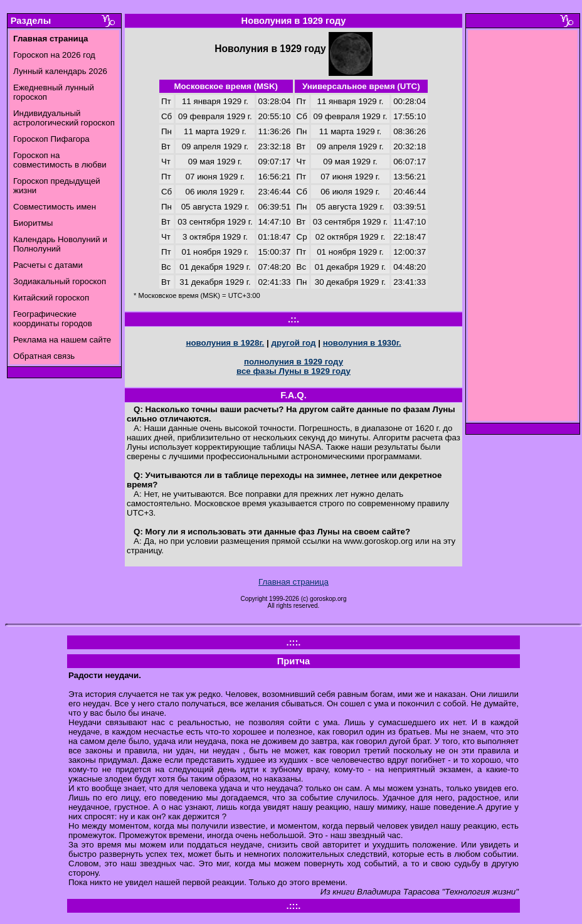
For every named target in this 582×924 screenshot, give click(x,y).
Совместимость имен (55, 207)
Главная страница (294, 582)
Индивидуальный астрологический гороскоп (64, 118)
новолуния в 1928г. (225, 343)
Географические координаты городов (53, 319)
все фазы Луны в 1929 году (294, 371)
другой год (293, 343)
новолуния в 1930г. (362, 343)
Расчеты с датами (48, 265)
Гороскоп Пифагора (51, 139)
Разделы (31, 21)
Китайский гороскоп (51, 298)
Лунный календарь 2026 (60, 71)
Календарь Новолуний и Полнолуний (60, 244)
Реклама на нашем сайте (62, 340)
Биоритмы (33, 223)
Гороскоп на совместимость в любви (60, 160)
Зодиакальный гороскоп (60, 281)
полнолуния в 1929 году (294, 362)
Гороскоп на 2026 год (54, 55)
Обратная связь (44, 356)
